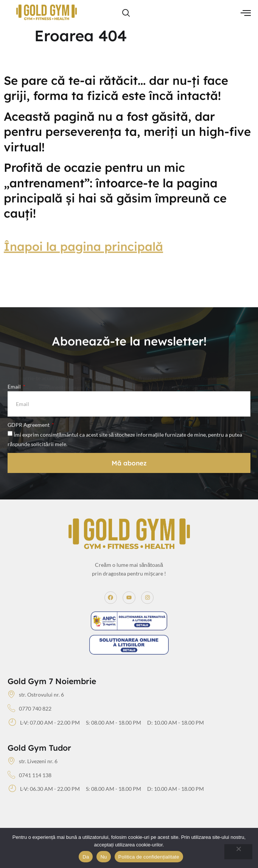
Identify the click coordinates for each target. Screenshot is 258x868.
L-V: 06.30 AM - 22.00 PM (44, 789)
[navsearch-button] (126, 13)
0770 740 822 (30, 709)
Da (86, 857)
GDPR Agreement (29, 425)
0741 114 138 (30, 775)
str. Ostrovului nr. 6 (36, 695)
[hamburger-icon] (246, 13)
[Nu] (238, 852)
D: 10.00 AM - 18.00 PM (176, 723)
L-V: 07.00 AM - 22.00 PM (44, 723)
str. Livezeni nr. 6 (33, 761)
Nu (103, 857)
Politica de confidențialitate (149, 857)
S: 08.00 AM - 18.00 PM (113, 723)
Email (15, 387)
